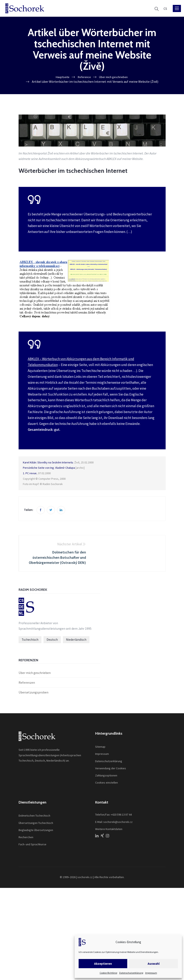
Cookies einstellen (106, 784)
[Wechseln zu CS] (165, 8)
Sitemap (100, 748)
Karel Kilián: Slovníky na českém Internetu (48, 463)
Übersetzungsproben (33, 693)
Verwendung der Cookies (111, 769)
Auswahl (154, 964)
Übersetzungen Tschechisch (36, 824)
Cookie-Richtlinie (108, 973)
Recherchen (26, 838)
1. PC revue (30, 473)
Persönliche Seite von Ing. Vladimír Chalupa (49, 468)
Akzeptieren (103, 964)
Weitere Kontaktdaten (109, 830)
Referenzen (27, 683)
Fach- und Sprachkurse (32, 845)
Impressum (151, 973)
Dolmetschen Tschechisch (34, 817)
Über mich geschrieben (35, 674)
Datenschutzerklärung (131, 973)
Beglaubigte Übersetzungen (36, 831)
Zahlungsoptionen (106, 776)
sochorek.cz (85, 878)
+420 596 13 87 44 (121, 816)
